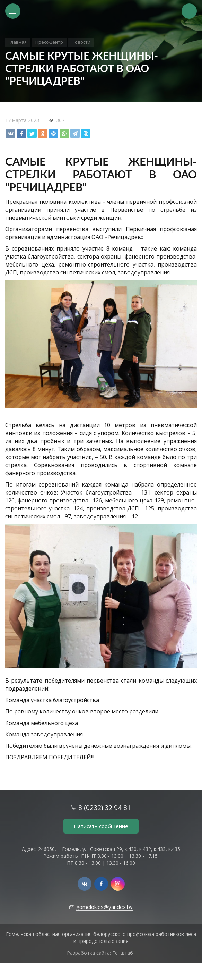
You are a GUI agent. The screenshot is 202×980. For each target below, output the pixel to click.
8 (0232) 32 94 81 (105, 808)
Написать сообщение (101, 826)
